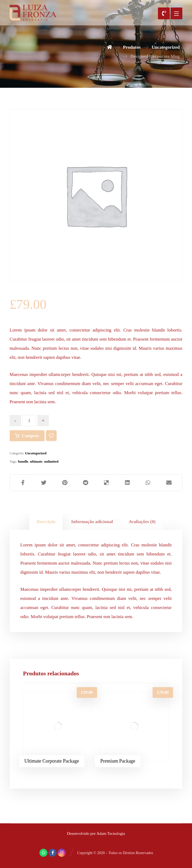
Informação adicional (92, 522)
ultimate (36, 461)
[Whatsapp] (43, 853)
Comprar (31, 436)
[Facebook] (53, 853)
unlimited (51, 461)
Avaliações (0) (142, 522)
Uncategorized (36, 453)
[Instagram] (62, 853)
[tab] (46, 522)
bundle (23, 461)
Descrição (46, 522)
